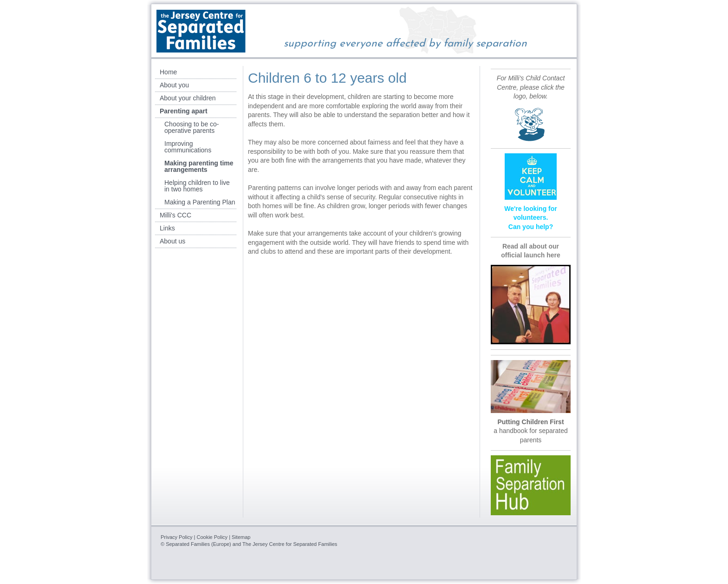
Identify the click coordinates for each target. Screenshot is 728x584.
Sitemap (241, 537)
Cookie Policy (212, 537)
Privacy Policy (176, 537)
